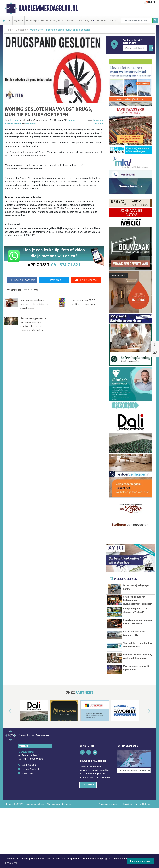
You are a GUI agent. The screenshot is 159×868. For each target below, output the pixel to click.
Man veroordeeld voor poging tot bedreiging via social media (34, 304)
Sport (80, 20)
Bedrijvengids (32, 20)
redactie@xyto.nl (30, 765)
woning (71, 120)
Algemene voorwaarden (109, 800)
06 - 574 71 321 (66, 265)
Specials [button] (69, 20)
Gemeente (46, 20)
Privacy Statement (143, 800)
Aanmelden (88, 780)
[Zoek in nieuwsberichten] (137, 20)
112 (9, 20)
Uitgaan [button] (89, 20)
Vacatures (101, 20)
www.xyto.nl (28, 769)
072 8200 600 (29, 761)
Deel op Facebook (22, 280)
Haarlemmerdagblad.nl (48, 8)
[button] (7, 711)
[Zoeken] (155, 20)
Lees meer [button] (11, 863)
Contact (112, 20)
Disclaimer (128, 800)
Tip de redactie (86, 280)
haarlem (9, 124)
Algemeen (19, 20)
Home (10, 30)
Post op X (54, 280)
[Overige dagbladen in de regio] (134, 754)
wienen (18, 124)
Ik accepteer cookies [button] (141, 861)
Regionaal (58, 20)
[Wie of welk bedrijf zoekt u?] (135, 48)
